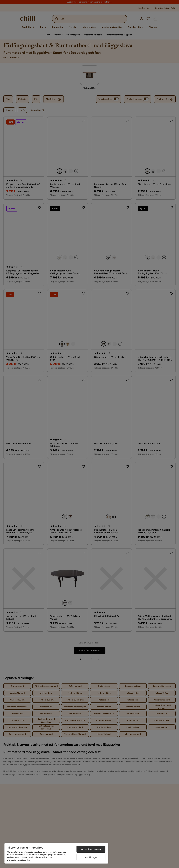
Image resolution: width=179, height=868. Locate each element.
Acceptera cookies (91, 849)
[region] (56, 853)
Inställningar (91, 857)
